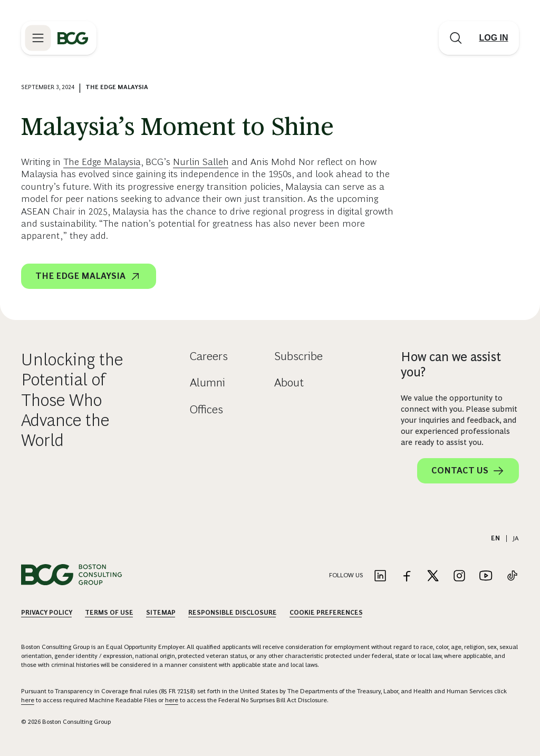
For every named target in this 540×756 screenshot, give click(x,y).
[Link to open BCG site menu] (38, 38)
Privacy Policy (47, 613)
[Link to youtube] (486, 576)
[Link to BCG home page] (73, 38)
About (289, 382)
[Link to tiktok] (512, 576)
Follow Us (346, 575)
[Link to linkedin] (380, 576)
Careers (209, 356)
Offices (206, 409)
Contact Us (468, 471)
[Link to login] (494, 38)
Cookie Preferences (326, 613)
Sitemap (161, 613)
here (28, 700)
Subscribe (298, 356)
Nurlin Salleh (201, 162)
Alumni (208, 382)
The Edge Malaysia (102, 162)
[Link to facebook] (407, 576)
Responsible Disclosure (233, 613)
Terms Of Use (109, 613)
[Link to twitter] (433, 576)
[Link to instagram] (459, 576)
